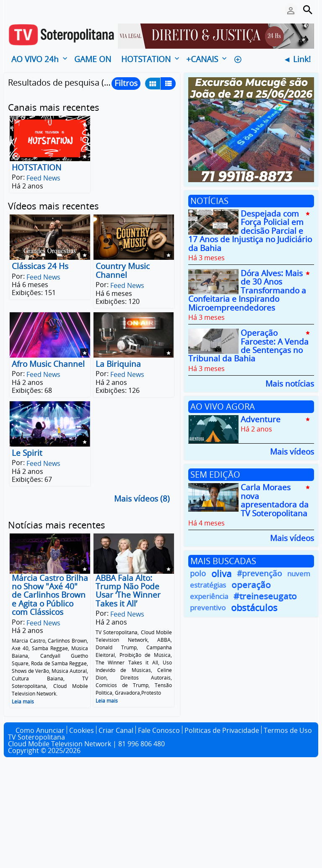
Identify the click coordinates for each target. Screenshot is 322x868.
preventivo (208, 608)
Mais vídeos (292, 451)
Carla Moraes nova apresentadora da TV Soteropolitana (275, 501)
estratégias (208, 585)
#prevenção (259, 574)
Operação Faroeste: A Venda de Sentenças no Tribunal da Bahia (248, 346)
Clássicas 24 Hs (40, 267)
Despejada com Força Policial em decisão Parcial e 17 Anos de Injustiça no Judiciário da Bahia (250, 231)
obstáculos (254, 608)
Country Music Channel (123, 271)
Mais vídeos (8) (142, 499)
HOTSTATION (36, 167)
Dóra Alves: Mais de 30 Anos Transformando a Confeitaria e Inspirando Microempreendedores (247, 290)
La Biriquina (118, 364)
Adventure (261, 419)
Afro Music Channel (48, 364)
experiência (209, 596)
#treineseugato (265, 596)
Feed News (43, 178)
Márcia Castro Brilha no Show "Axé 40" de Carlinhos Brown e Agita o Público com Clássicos (50, 595)
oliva (221, 574)
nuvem (299, 574)
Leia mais (23, 702)
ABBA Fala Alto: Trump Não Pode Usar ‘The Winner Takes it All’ (128, 591)
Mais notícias (290, 383)
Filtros (126, 83)
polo (198, 573)
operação (251, 585)
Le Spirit (27, 453)
